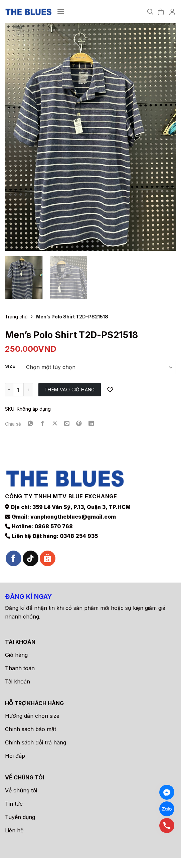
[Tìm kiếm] (150, 12)
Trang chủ (16, 317)
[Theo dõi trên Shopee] (48, 558)
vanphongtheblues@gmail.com (73, 517)
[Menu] (61, 11)
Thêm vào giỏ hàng (70, 390)
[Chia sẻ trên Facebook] (42, 424)
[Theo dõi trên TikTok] (31, 558)
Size (10, 366)
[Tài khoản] (173, 12)
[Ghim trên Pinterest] (79, 424)
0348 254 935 (79, 536)
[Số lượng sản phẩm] (18, 390)
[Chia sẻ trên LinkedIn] (91, 424)
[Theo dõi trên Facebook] (14, 558)
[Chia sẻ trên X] (55, 424)
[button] (111, 390)
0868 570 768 (54, 526)
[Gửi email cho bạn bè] (67, 424)
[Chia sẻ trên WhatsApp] (30, 424)
